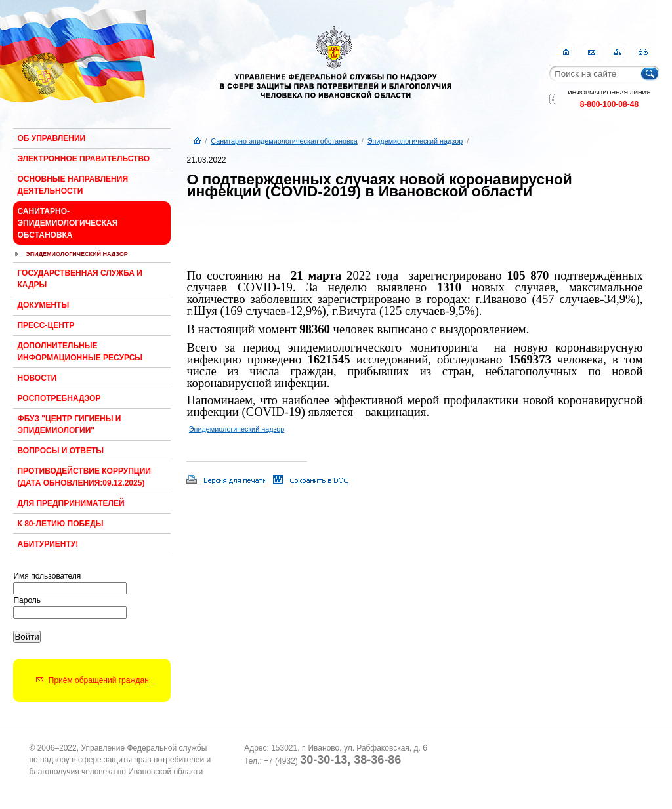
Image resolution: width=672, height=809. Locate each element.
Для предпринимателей (71, 503)
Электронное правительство (83, 159)
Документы (43, 305)
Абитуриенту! (48, 544)
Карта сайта (617, 52)
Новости (37, 378)
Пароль (27, 600)
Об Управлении (51, 138)
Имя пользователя (47, 576)
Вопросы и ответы (60, 451)
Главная (566, 52)
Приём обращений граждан (99, 680)
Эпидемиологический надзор (77, 254)
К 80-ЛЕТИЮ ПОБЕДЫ (60, 524)
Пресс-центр (46, 325)
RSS (643, 52)
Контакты (592, 52)
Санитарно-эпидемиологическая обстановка (67, 223)
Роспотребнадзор (59, 398)
